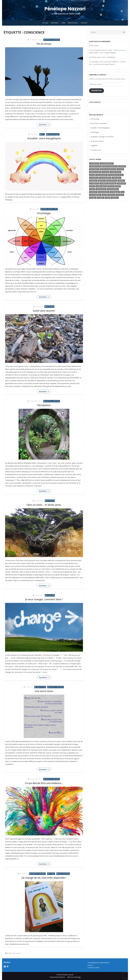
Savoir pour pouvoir (44, 311)
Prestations (72, 23)
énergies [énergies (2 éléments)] (100, 198)
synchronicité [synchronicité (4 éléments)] (101, 189)
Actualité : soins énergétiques (44, 138)
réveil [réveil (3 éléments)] (118, 186)
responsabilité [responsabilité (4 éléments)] (101, 186)
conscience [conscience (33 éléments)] (94, 178)
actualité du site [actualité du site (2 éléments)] (95, 166)
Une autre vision (44, 691)
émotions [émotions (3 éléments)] (120, 195)
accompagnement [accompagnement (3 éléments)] (107, 163)
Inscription (97, 91)
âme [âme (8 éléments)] (104, 195)
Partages (54, 23)
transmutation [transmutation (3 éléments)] (104, 192)
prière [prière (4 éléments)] (92, 186)
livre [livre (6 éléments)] (97, 183)
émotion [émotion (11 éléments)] (111, 195)
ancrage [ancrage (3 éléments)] (120, 169)
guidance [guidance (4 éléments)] (102, 181)
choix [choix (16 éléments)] (92, 175)
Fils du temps (44, 44)
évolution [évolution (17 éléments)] (115, 198)
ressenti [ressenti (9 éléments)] (111, 186)
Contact (84, 23)
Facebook (113, 53)
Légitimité (94, 145)
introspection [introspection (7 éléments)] (112, 181)
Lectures (52, 874)
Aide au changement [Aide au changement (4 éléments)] (110, 166)
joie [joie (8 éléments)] (91, 183)
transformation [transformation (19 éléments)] (113, 189)
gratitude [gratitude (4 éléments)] (93, 181)
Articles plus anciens (14, 953)
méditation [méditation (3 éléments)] (104, 183)
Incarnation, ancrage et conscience (102, 137)
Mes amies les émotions (99, 123)
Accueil (45, 23)
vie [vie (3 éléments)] (122, 192)
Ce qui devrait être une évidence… (44, 783)
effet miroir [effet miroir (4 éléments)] (116, 178)
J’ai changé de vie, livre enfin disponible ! (44, 878)
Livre (63, 23)
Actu (43, 134)
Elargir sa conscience (52, 40)
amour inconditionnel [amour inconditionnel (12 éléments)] (108, 169)
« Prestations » (111, 57)
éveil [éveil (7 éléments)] (107, 198)
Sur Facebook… (96, 102)
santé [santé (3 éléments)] (92, 189)
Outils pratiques (53, 134)
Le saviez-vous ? (96, 150)
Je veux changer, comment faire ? (44, 599)
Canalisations (41, 687)
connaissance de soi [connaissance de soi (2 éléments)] (116, 175)
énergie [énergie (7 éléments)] (93, 198)
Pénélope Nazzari (65, 9)
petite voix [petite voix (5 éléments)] (121, 183)
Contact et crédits (93, 968)
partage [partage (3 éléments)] (113, 183)
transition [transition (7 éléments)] (93, 192)
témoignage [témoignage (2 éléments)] (115, 192)
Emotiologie (44, 213)
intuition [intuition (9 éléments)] (121, 181)
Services (90, 965)
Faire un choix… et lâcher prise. (44, 505)
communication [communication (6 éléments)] (101, 175)
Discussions (50, 307)
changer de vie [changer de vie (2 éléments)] (115, 172)
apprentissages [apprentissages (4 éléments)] (95, 172)
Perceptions (44, 405)
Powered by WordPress (57, 977)
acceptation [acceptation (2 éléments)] (94, 163)
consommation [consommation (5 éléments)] (105, 178)
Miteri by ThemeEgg (74, 977)
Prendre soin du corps (50, 209)
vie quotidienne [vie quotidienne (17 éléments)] (95, 195)
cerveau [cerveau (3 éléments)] (105, 172)
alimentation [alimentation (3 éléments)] (94, 169)
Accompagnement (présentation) (98, 963)
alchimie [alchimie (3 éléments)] (122, 166)
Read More (43, 125)
